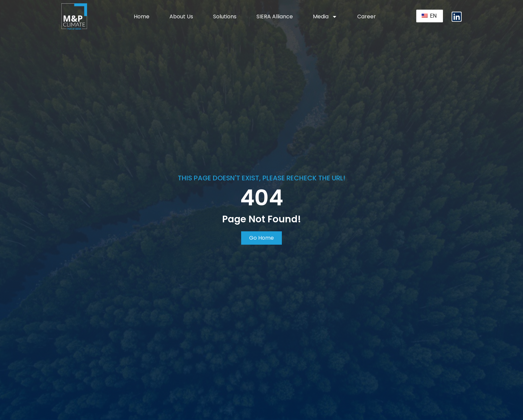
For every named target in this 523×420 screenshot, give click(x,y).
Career (367, 16)
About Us (181, 16)
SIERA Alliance (275, 16)
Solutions (225, 16)
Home (142, 16)
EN (429, 16)
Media (325, 17)
